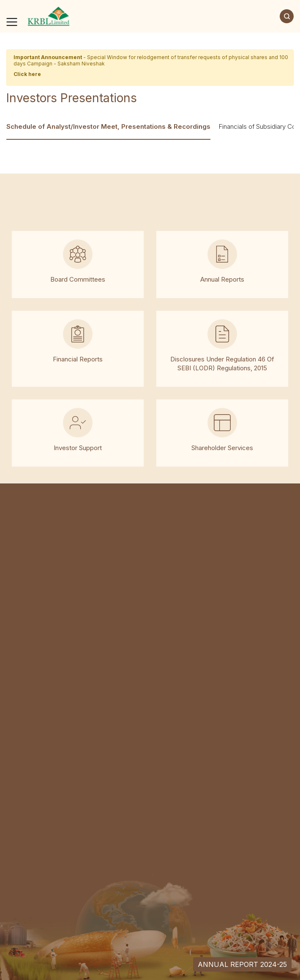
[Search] (287, 16)
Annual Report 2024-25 (242, 964)
